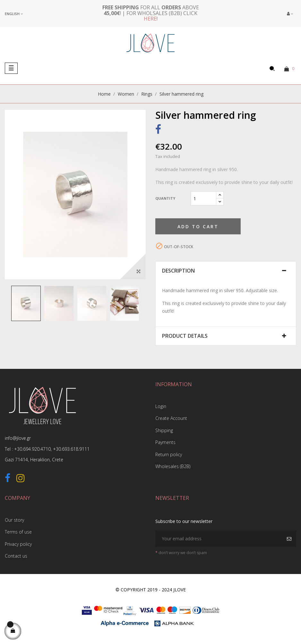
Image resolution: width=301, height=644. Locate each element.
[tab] (226, 271)
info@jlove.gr (18, 438)
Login (161, 406)
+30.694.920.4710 (32, 449)
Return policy (169, 454)
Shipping (164, 430)
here (150, 19)
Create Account (171, 418)
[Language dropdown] (14, 14)
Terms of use (18, 532)
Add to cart (198, 226)
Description (178, 271)
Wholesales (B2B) (173, 466)
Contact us (16, 556)
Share (158, 131)
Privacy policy (18, 544)
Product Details (185, 336)
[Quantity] (203, 198)
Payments (165, 442)
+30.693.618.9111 (71, 449)
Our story (14, 520)
